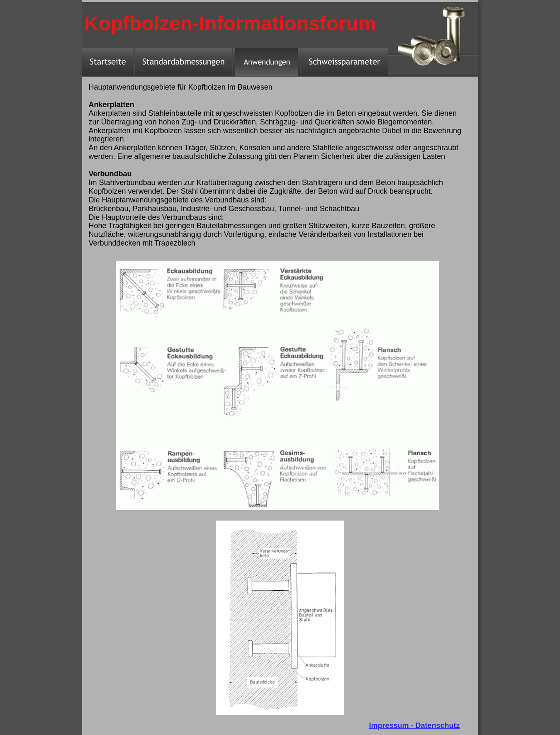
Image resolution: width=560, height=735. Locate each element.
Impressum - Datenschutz (415, 725)
